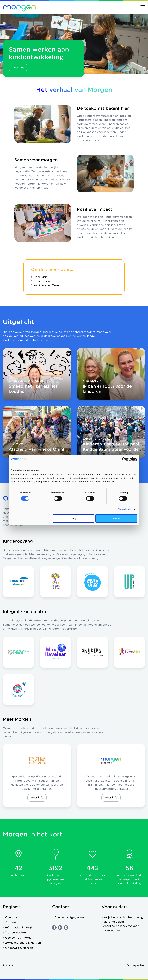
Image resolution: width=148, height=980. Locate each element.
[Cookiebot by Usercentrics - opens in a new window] (124, 459)
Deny (74, 518)
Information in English (20, 927)
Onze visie (40, 277)
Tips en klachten (16, 933)
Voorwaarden (111, 930)
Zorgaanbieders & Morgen (23, 943)
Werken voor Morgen (48, 285)
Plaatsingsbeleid (113, 922)
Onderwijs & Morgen (19, 948)
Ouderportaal (136, 965)
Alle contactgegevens (69, 917)
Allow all (116, 518)
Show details (125, 509)
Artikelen (11, 922)
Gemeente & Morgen (19, 938)
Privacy (8, 965)
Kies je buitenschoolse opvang (122, 917)
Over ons (18, 67)
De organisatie (43, 281)
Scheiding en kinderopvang (120, 926)
